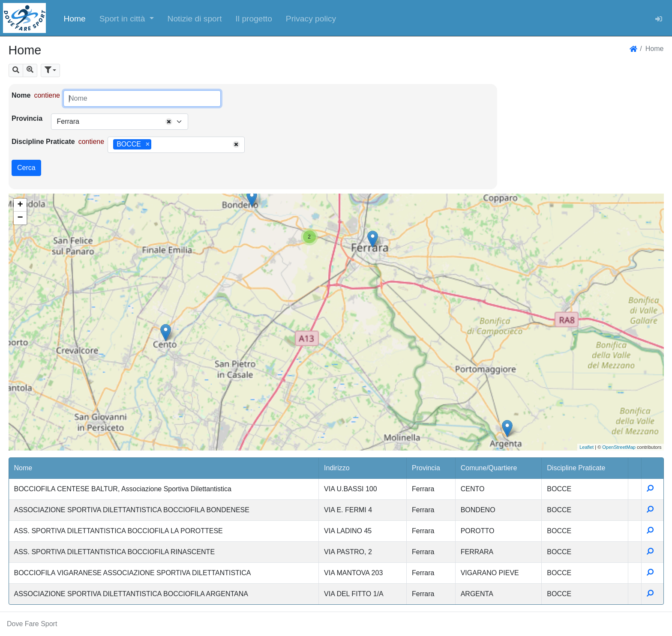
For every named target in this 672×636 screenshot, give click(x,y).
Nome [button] (23, 468)
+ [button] (20, 205)
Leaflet (586, 447)
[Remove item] (148, 144)
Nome (21, 95)
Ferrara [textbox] (68, 121)
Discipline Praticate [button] (576, 468)
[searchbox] (156, 145)
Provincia (27, 118)
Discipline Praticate (43, 142)
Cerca (26, 168)
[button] (127, 18)
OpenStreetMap (619, 447)
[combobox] (120, 122)
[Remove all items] (169, 122)
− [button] (20, 218)
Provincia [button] (426, 468)
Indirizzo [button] (337, 468)
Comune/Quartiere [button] (489, 468)
